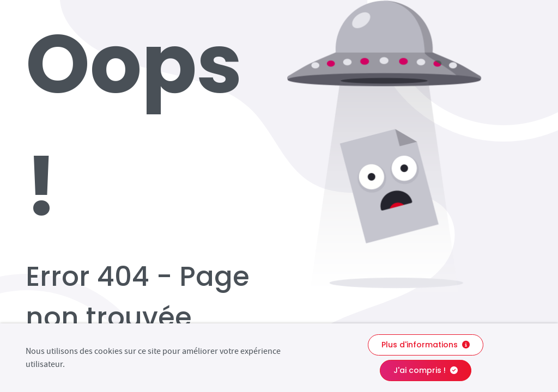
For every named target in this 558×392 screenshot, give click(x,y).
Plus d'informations (426, 345)
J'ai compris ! (426, 370)
